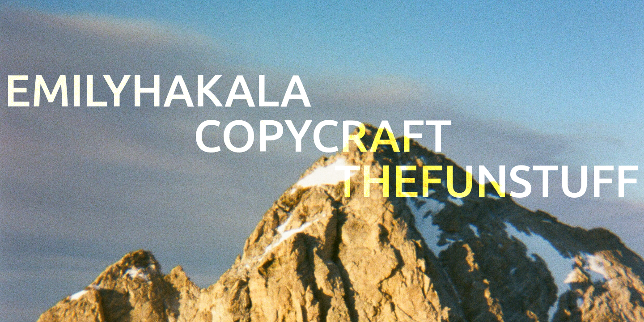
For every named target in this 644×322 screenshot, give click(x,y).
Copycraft (322, 135)
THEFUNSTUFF (487, 180)
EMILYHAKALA (158, 90)
